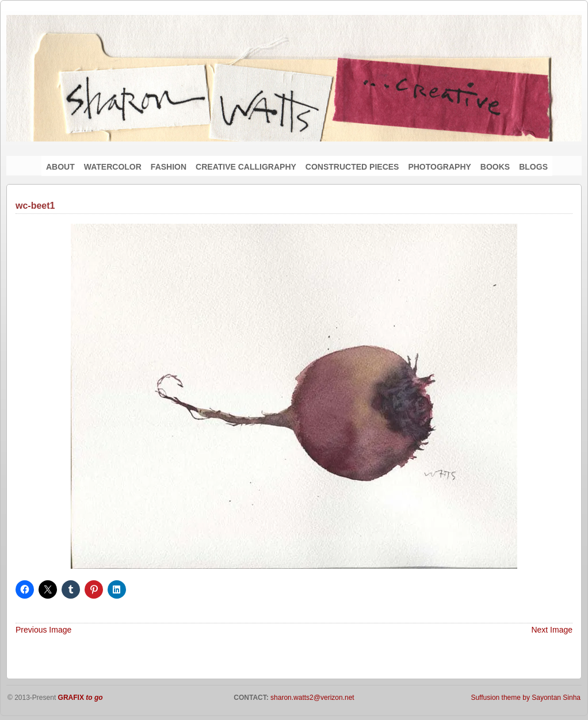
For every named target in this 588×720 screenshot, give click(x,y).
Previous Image (43, 630)
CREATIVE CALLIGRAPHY (246, 167)
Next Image (552, 630)
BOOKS (495, 167)
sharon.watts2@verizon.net (312, 698)
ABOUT (60, 167)
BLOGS (533, 167)
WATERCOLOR (113, 167)
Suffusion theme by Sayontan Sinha (526, 698)
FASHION (169, 167)
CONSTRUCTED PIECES (352, 167)
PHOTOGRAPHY (439, 167)
